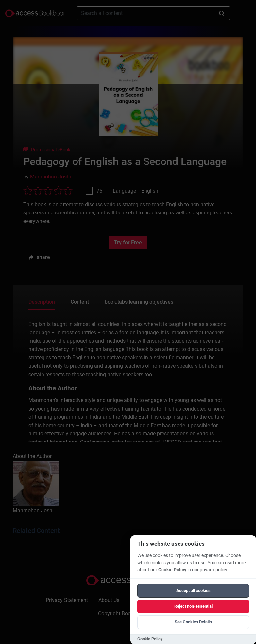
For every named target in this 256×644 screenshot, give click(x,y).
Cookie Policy (172, 570)
